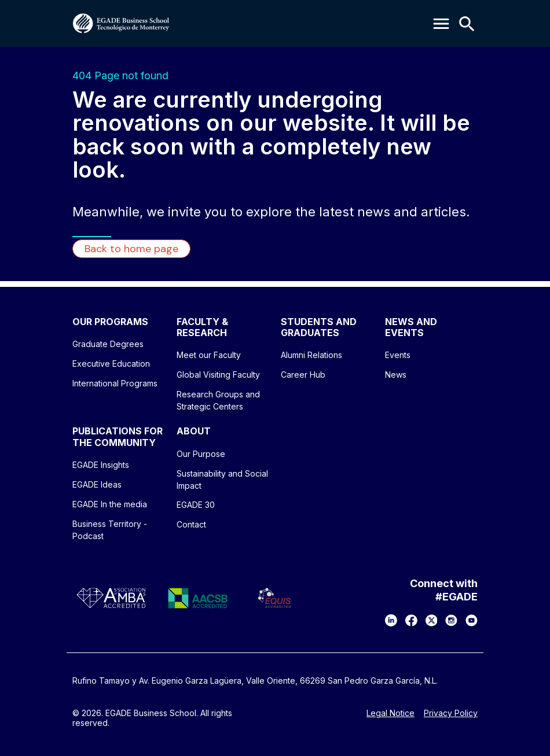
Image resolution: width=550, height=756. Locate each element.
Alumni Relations (311, 355)
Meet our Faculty (209, 355)
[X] (432, 620)
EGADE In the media (110, 504)
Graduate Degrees (108, 344)
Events (398, 355)
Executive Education (111, 364)
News (396, 375)
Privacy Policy (451, 713)
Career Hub (303, 375)
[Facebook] (411, 620)
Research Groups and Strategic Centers (218, 400)
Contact (191, 524)
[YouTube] (472, 620)
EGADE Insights (101, 465)
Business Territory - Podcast (110, 530)
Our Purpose (201, 454)
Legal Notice (390, 713)
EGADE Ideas (97, 484)
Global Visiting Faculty (218, 375)
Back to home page (131, 249)
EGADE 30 (196, 505)
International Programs (115, 383)
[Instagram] (451, 620)
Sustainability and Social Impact (222, 480)
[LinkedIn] (391, 620)
